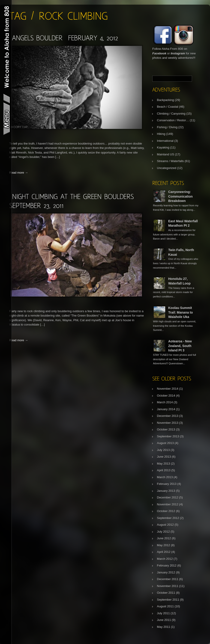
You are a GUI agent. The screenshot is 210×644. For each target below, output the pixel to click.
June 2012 (164, 538)
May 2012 (163, 545)
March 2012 (165, 559)
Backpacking (165, 100)
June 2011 (164, 620)
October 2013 (166, 429)
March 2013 (165, 477)
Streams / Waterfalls (170, 161)
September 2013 (168, 436)
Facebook (159, 53)
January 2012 (166, 572)
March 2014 (165, 402)
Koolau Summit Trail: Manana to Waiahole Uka (181, 312)
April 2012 (164, 552)
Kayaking (163, 147)
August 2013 (165, 443)
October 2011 (166, 593)
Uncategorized (167, 168)
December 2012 (168, 497)
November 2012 (168, 504)
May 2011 (163, 627)
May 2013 (163, 464)
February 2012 (167, 565)
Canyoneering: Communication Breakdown (180, 196)
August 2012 (165, 525)
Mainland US (165, 154)
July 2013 (163, 450)
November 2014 (168, 389)
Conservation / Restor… (173, 120)
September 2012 (168, 518)
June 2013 (164, 457)
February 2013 (167, 484)
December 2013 (168, 416)
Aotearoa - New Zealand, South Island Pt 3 (180, 346)
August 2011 (165, 606)
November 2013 (168, 423)
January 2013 (166, 491)
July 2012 (163, 532)
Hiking (161, 134)
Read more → (19, 173)
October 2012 (166, 511)
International (165, 141)
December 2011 (168, 579)
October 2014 (166, 396)
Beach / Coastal (168, 107)
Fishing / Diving (167, 127)
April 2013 (164, 470)
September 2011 (168, 600)
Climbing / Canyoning (171, 114)
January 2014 (166, 409)
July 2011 (163, 613)
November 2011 (168, 586)
